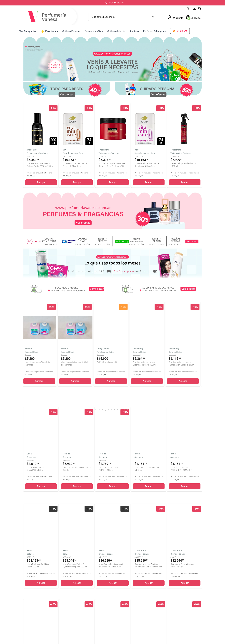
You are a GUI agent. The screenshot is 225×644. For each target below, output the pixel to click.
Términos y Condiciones (70, 642)
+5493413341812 (80, 616)
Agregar (41, 182)
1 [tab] (97, 318)
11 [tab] (128, 318)
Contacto (28, 623)
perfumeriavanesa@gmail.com (86, 620)
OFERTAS (180, 31)
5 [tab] (110, 318)
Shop (26, 620)
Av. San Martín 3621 (145, 623)
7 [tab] (116, 318)
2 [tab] (100, 318)
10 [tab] (125, 318)
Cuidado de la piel (116, 31)
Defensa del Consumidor (126, 642)
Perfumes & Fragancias (155, 31)
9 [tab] (122, 318)
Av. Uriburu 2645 (144, 620)
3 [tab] (103, 318)
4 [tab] (106, 318)
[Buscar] (120, 17)
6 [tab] (113, 318)
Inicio (26, 616)
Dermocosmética (94, 31)
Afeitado (134, 31)
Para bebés (49, 31)
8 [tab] (119, 318)
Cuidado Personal (71, 31)
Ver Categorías (28, 31)
